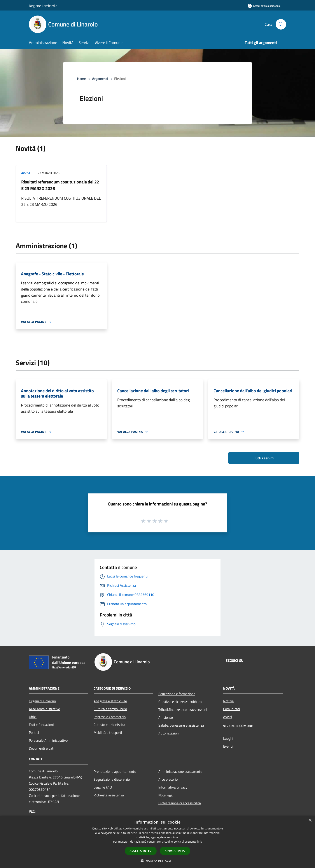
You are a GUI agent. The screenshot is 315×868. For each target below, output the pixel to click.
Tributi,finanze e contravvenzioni (183, 710)
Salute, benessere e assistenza (181, 725)
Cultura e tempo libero (110, 709)
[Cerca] (281, 24)
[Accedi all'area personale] (264, 6)
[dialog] (157, 842)
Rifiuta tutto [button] (175, 851)
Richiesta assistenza (109, 795)
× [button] (310, 820)
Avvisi (26, 173)
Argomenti (100, 79)
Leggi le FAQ (103, 787)
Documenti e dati (42, 748)
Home (81, 79)
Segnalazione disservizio (112, 779)
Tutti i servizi (264, 458)
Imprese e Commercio (110, 717)
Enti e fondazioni (41, 725)
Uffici (33, 717)
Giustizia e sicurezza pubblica (180, 702)
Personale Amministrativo (48, 740)
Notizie (228, 701)
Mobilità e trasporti (108, 732)
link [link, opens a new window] (200, 842)
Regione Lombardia (43, 6)
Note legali (166, 795)
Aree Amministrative (44, 709)
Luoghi (228, 738)
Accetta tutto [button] (141, 851)
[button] (157, 861)
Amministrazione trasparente (180, 771)
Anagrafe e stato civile (110, 701)
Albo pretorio (168, 779)
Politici (34, 732)
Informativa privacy (173, 787)
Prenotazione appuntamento (115, 771)
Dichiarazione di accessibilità (180, 803)
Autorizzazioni (169, 733)
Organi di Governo (42, 701)
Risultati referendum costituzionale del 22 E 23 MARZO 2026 (60, 185)
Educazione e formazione (177, 694)
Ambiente (166, 717)
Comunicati (232, 709)
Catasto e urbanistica (109, 725)
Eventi (228, 746)
